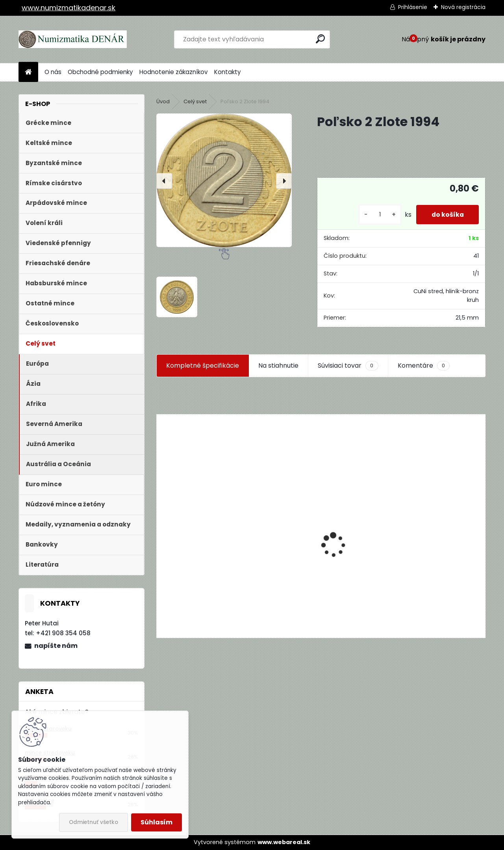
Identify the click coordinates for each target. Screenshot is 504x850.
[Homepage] (28, 72)
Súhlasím (157, 822)
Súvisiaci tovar (348, 366)
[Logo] (73, 39)
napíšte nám (56, 646)
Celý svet (195, 101)
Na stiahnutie (278, 365)
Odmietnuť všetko (94, 822)
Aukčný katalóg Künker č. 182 (206, 578)
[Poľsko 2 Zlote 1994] (224, 180)
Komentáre (424, 366)
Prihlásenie (413, 7)
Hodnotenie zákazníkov (174, 72)
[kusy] (378, 215)
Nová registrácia (463, 7)
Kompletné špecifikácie (203, 365)
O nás (53, 72)
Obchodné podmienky (100, 72)
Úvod (163, 101)
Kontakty (228, 72)
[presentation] (164, 181)
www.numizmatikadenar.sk (69, 8)
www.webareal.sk (284, 842)
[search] (320, 39)
